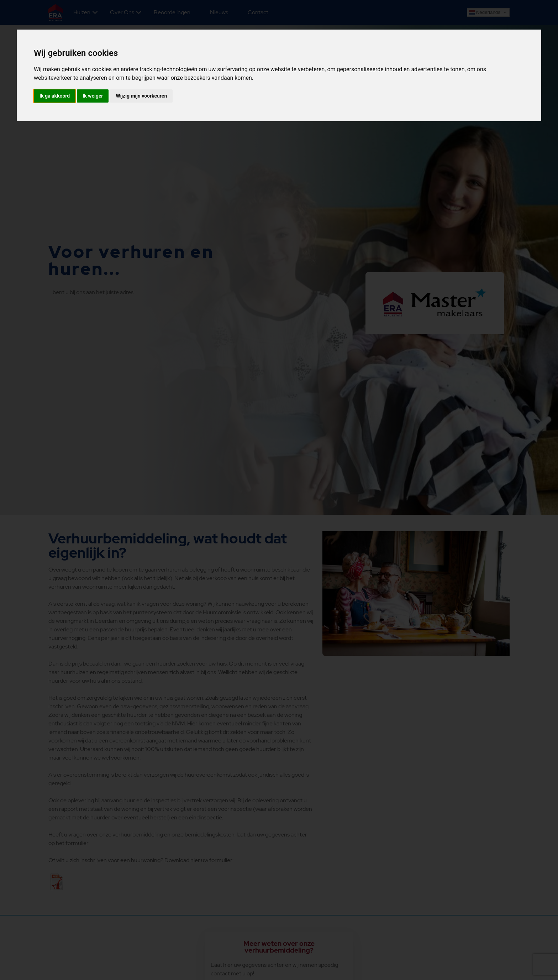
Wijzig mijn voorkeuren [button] (141, 96)
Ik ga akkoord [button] (55, 96)
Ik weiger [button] (93, 96)
